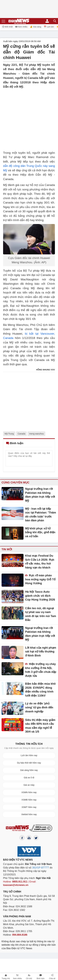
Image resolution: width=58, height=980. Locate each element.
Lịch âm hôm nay (29, 755)
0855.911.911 (20, 882)
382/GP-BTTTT (41, 868)
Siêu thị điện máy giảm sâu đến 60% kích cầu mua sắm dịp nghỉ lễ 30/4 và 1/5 (40, 726)
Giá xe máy (29, 785)
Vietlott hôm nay (29, 814)
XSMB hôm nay (29, 800)
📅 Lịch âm (49, 27)
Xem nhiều (21, 27)
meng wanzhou (36, 434)
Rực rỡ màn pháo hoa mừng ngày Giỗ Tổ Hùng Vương (40, 579)
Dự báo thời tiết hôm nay (29, 763)
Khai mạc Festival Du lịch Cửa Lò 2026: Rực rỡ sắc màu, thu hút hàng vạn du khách (40, 562)
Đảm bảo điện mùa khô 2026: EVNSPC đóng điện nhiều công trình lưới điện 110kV (40, 690)
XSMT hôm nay (29, 807)
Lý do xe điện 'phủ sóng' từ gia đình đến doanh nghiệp (39, 707)
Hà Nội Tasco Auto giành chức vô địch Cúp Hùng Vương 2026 (40, 596)
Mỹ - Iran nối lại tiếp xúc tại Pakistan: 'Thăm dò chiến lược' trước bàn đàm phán (41, 515)
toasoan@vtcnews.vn (16, 885)
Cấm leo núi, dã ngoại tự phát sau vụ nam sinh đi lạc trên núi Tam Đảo (41, 614)
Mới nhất (7, 27)
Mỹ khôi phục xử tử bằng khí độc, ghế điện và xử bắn (40, 532)
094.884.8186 (20, 935)
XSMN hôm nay (29, 792)
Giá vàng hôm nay (29, 770)
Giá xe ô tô (29, 778)
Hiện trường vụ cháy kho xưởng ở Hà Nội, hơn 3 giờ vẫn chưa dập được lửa (41, 670)
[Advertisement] (29, 118)
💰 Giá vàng (36, 27)
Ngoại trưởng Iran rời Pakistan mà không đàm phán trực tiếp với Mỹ (40, 495)
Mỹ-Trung (9, 434)
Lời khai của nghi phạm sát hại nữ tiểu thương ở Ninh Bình (41, 652)
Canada (21, 434)
